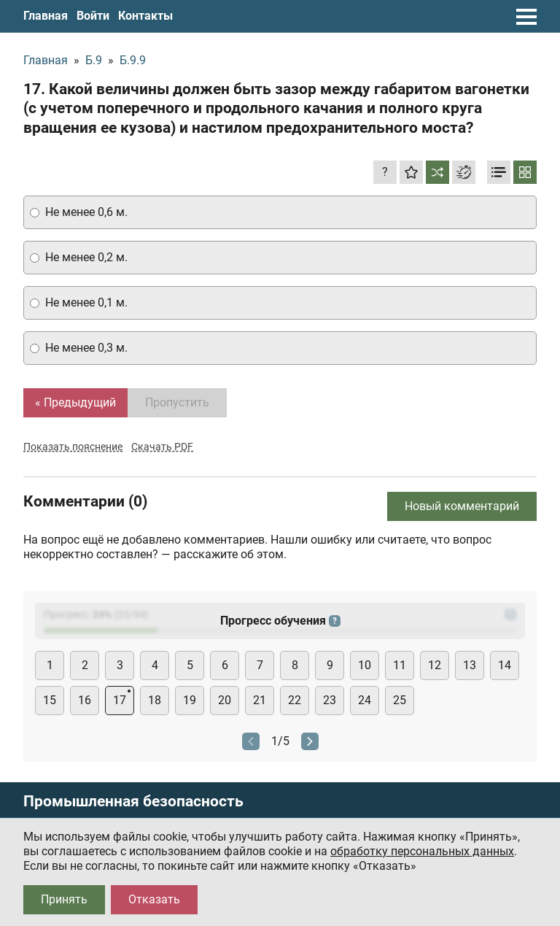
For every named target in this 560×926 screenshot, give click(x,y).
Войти (93, 16)
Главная (46, 16)
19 (190, 700)
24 (365, 700)
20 (225, 700)
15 (50, 700)
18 (155, 700)
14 (505, 665)
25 (400, 700)
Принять (64, 899)
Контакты (145, 16)
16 (85, 700)
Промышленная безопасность (133, 802)
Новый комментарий (462, 506)
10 (365, 665)
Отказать (154, 899)
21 (260, 700)
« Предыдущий (75, 402)
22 (295, 700)
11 (400, 665)
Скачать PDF (162, 447)
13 (470, 665)
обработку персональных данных (422, 851)
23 (330, 700)
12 (435, 665)
